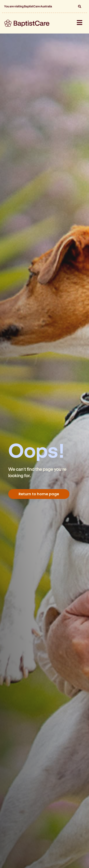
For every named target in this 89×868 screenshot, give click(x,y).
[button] (80, 6)
